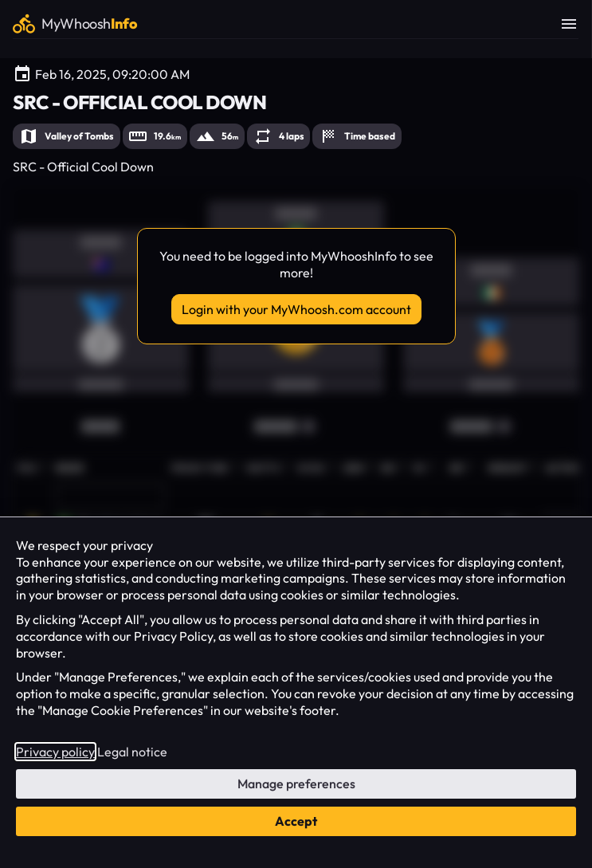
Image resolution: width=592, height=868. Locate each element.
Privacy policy (55, 752)
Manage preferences (296, 784)
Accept (296, 821)
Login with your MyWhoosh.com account (296, 309)
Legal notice (132, 752)
